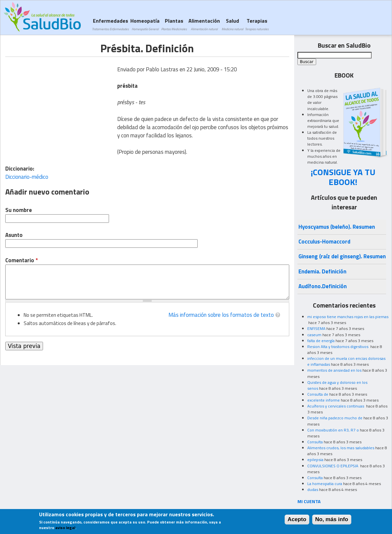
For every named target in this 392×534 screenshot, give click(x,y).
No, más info (332, 519)
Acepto (297, 519)
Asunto (14, 235)
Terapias (257, 24)
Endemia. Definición (322, 271)
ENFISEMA (316, 328)
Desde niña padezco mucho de (335, 418)
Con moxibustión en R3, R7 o (333, 430)
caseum (314, 335)
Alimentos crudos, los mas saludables (341, 448)
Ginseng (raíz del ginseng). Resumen (342, 256)
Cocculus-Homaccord (324, 242)
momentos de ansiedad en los (334, 370)
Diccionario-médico (27, 177)
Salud (232, 24)
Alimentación (204, 24)
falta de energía (321, 341)
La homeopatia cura (325, 484)
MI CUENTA (309, 501)
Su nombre (19, 210)
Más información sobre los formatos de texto (221, 315)
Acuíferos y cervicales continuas (336, 406)
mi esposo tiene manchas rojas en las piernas (348, 317)
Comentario (22, 260)
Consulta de (318, 394)
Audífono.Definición (323, 286)
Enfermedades (110, 24)
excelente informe (324, 400)
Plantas (174, 24)
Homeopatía (145, 24)
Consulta (315, 442)
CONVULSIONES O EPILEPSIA (333, 466)
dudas (313, 489)
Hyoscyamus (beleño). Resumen (337, 227)
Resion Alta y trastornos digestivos (338, 347)
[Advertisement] (60, 103)
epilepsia (315, 460)
